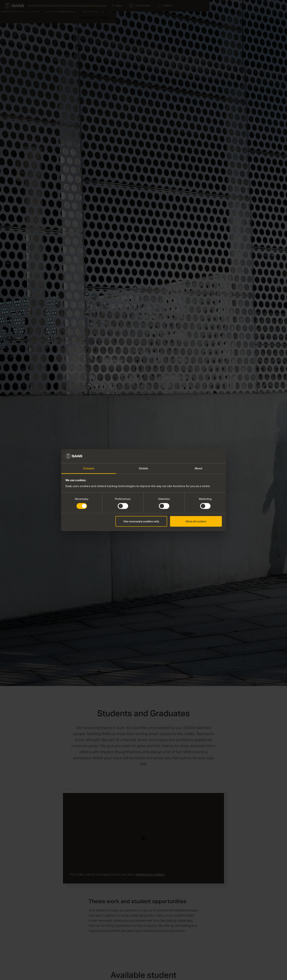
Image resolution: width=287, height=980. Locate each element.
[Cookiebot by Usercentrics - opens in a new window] (206, 456)
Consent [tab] (89, 468)
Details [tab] (143, 468)
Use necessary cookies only (141, 521)
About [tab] (199, 468)
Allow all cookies (196, 521)
